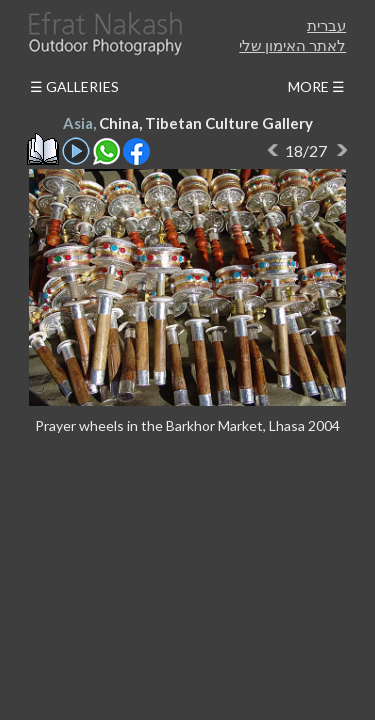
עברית (326, 25)
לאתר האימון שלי (292, 45)
